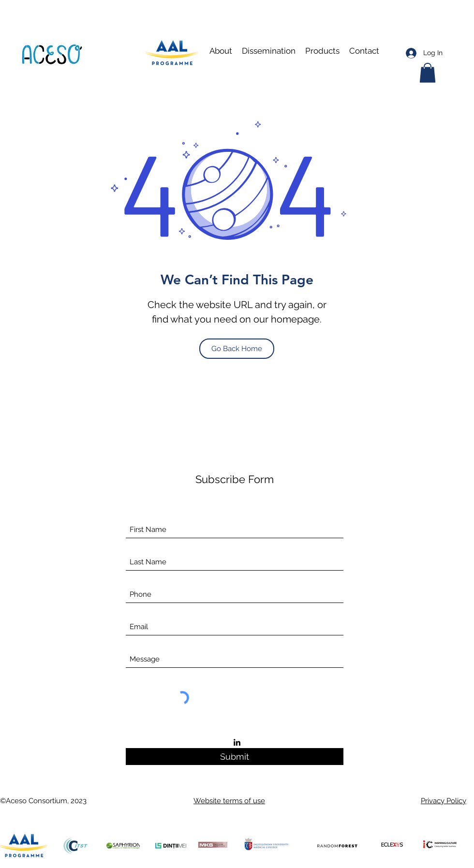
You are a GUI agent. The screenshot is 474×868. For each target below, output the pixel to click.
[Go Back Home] (237, 349)
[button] (269, 51)
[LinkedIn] (237, 742)
